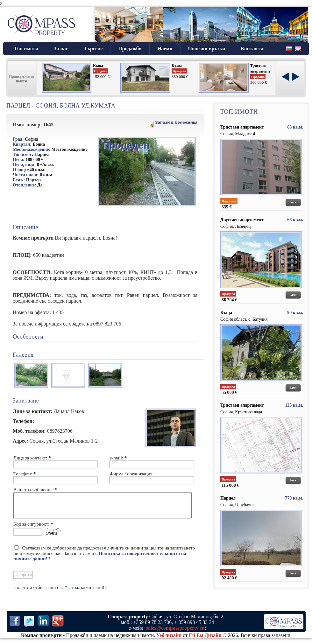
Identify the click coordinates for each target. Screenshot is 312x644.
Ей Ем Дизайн (205, 640)
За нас (61, 49)
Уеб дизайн (169, 640)
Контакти (252, 49)
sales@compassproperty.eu (175, 633)
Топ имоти (26, 49)
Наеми (165, 49)
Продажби (130, 49)
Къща (98, 66)
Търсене (93, 49)
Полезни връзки (207, 49)
